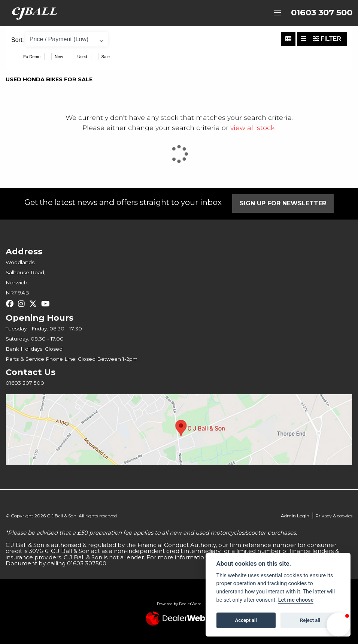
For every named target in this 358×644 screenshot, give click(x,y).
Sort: (18, 40)
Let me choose (296, 600)
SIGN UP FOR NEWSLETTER (283, 203)
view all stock (252, 128)
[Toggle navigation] (277, 13)
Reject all (310, 620)
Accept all (246, 620)
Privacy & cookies (334, 516)
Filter (327, 39)
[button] (339, 625)
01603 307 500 (322, 13)
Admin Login (295, 516)
